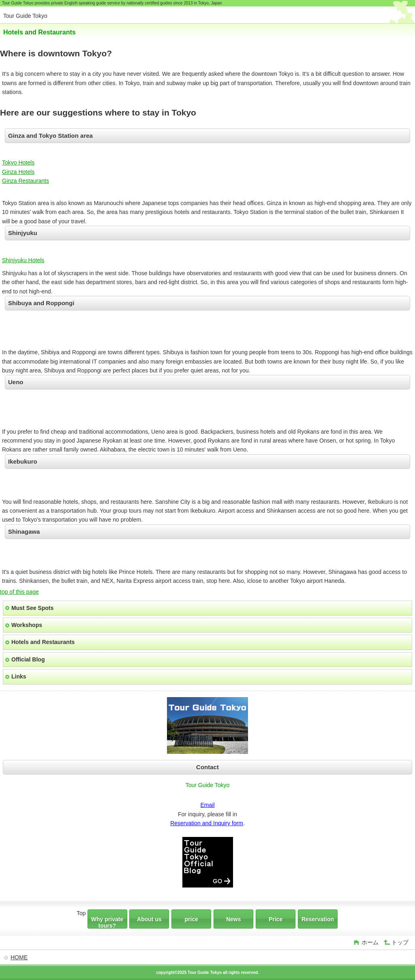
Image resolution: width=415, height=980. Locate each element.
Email (207, 805)
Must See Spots (32, 608)
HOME (19, 957)
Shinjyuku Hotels (23, 260)
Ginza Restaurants (26, 181)
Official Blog (28, 659)
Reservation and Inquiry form (207, 823)
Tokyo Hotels (18, 163)
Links (19, 676)
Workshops (27, 625)
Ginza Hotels (18, 172)
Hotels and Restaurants (43, 642)
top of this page (19, 592)
